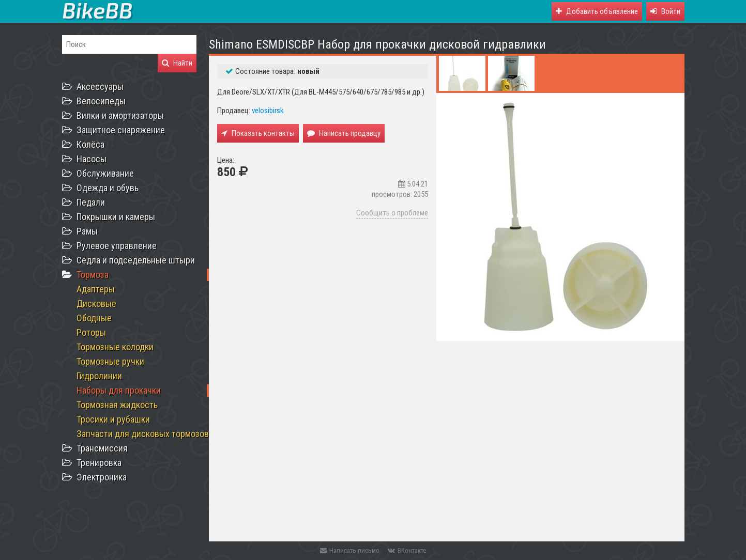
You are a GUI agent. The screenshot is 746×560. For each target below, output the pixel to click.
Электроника (102, 477)
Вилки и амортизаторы (120, 115)
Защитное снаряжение (121, 130)
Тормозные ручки (110, 361)
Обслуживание (105, 173)
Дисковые (96, 304)
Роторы (91, 332)
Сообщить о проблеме (392, 213)
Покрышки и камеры (116, 217)
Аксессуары (100, 87)
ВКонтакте (407, 550)
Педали (91, 202)
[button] (665, 11)
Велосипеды (101, 101)
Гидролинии (99, 376)
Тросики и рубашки (113, 419)
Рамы (87, 231)
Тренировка (99, 463)
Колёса (90, 144)
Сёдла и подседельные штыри (136, 260)
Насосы (92, 159)
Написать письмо (350, 550)
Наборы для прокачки (119, 390)
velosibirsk (268, 111)
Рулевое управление (117, 246)
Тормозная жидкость (117, 405)
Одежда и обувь (108, 188)
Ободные (94, 318)
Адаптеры (96, 289)
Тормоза (93, 275)
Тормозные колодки (115, 347)
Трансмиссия (102, 448)
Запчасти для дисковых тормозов (143, 434)
